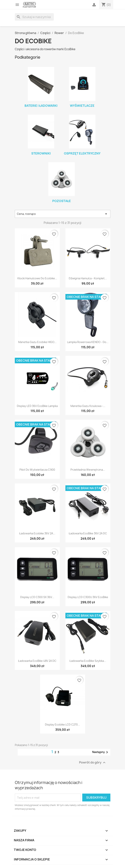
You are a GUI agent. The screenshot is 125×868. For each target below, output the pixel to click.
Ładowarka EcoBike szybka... (88, 661)
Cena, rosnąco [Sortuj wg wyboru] (63, 214)
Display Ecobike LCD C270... (62, 724)
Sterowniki (41, 153)
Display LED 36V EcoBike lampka (37, 406)
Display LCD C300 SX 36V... (37, 597)
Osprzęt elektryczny (82, 153)
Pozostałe (62, 201)
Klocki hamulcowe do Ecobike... (37, 278)
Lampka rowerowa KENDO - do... (88, 342)
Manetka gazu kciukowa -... (88, 406)
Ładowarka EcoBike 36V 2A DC (88, 533)
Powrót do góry (93, 763)
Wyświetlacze (82, 106)
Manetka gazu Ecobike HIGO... (37, 342)
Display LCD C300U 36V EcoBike (88, 597)
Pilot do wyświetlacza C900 (37, 470)
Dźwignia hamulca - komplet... (88, 278)
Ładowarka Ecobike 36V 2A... (37, 533)
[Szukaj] (34, 17)
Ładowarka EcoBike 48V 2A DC (37, 661)
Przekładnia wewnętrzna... (88, 470)
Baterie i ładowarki (41, 106)
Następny (101, 752)
